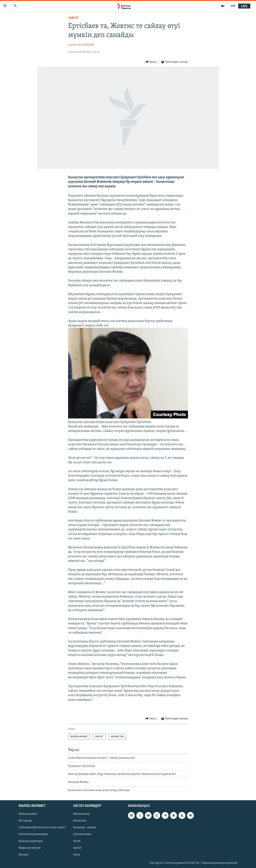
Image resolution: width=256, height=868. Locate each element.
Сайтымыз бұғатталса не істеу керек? (42, 828)
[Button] (151, 62)
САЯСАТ (73, 18)
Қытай (77, 848)
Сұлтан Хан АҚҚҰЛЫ (81, 45)
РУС (233, 6)
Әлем (77, 855)
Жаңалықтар (81, 814)
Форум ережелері (30, 848)
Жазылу (23, 855)
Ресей (77, 841)
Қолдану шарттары (31, 841)
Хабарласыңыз (28, 814)
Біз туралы (25, 821)
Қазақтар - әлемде (85, 828)
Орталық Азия (82, 834)
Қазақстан (80, 821)
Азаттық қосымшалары (33, 834)
